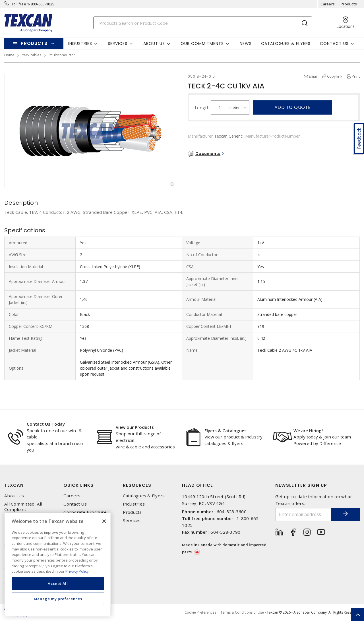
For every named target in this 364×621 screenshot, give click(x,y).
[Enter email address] (304, 515)
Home (9, 55)
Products (349, 4)
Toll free (19, 4)
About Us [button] (154, 44)
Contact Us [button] (334, 44)
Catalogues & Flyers (286, 44)
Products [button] (34, 43)
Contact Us (75, 504)
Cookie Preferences (200, 612)
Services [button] (118, 44)
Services (132, 520)
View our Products (135, 427)
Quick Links (78, 485)
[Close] (104, 521)
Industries (134, 504)
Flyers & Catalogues (226, 430)
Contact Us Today (46, 424)
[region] (58, 565)
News (246, 44)
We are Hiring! (308, 430)
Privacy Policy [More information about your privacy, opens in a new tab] (77, 571)
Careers (328, 4)
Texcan (14, 485)
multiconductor (62, 55)
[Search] (203, 23)
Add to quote (293, 107)
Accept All (58, 583)
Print (356, 76)
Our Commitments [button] (202, 44)
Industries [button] (80, 44)
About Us (14, 496)
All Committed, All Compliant (23, 507)
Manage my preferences (58, 599)
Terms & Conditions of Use (242, 612)
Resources (137, 485)
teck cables (32, 55)
